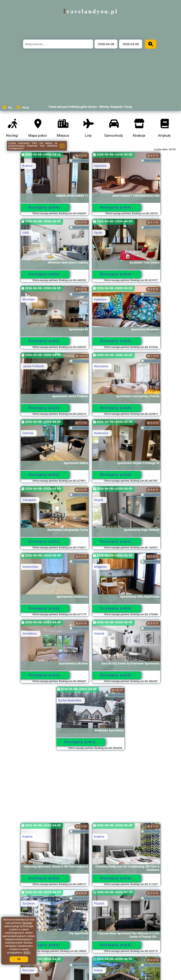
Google (27, 923)
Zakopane (29, 500)
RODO (27, 953)
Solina (98, 970)
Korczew (28, 970)
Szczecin (28, 903)
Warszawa (101, 366)
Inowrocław (30, 567)
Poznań (99, 903)
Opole (98, 233)
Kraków (27, 166)
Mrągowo (100, 567)
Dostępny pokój (44, 207)
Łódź (26, 233)
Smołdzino (30, 634)
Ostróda (28, 433)
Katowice (100, 166)
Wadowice (101, 433)
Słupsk (99, 500)
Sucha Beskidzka (70, 700)
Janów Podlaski (33, 366)
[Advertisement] (90, 789)
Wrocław (28, 299)
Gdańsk (99, 634)
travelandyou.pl (90, 11)
